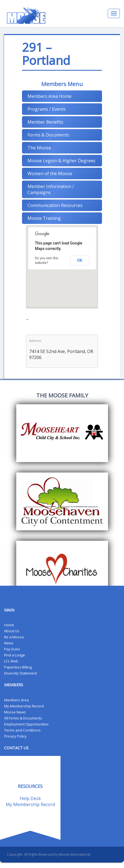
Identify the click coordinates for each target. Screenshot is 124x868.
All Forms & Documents (23, 718)
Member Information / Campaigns (51, 189)
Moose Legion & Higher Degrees (61, 161)
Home (9, 625)
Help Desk (30, 798)
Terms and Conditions (22, 730)
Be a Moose (14, 637)
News (9, 643)
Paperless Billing (18, 667)
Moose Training (44, 218)
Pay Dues (12, 649)
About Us (12, 631)
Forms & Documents (48, 135)
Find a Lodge (15, 655)
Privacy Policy (15, 736)
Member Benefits (45, 122)
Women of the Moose (50, 173)
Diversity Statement (20, 673)
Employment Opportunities (26, 724)
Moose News (15, 712)
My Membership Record (24, 706)
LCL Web (11, 661)
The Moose (39, 148)
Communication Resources (55, 205)
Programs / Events (47, 109)
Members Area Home (49, 96)
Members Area (16, 700)
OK (80, 260)
